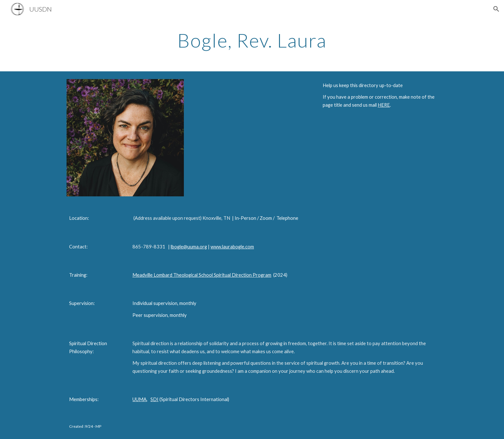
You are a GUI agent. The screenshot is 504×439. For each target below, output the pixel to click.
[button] (496, 9)
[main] (252, 40)
